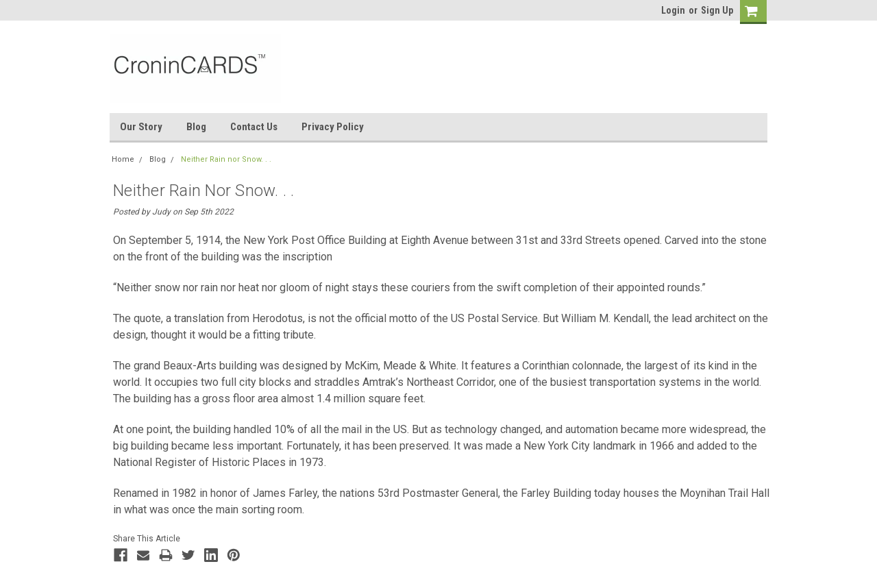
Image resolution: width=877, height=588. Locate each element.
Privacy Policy (333, 127)
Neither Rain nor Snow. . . (226, 159)
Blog (196, 127)
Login (673, 10)
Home (123, 159)
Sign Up (717, 10)
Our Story (141, 127)
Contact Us (254, 127)
